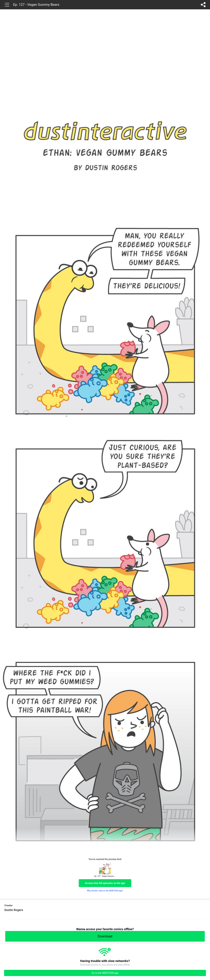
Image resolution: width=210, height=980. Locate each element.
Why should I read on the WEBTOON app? (105, 891)
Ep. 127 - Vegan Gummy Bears (36, 5)
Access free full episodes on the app (105, 883)
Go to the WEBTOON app (105, 973)
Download (105, 936)
